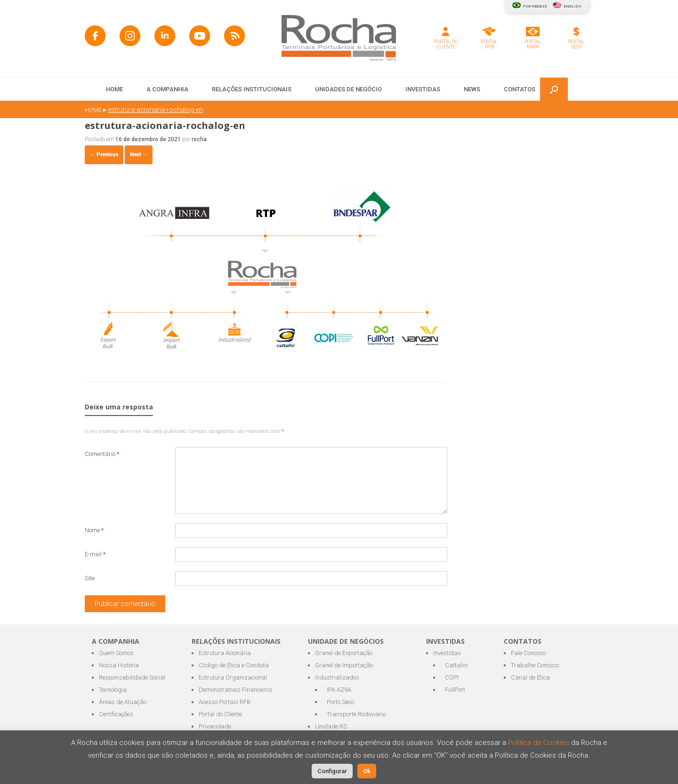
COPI (452, 677)
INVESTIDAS (423, 89)
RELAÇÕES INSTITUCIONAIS (252, 89)
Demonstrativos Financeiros (236, 690)
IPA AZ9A (339, 690)
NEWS (472, 89)
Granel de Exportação (344, 653)
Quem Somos (116, 653)
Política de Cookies (540, 743)
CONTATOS (520, 89)
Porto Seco (340, 702)
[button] (554, 89)
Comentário (102, 454)
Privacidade (215, 726)
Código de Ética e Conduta (234, 665)
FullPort (455, 690)
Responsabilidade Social (132, 677)
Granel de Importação (344, 665)
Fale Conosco (528, 653)
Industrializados (337, 677)
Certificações (116, 714)
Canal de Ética (530, 677)
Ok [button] (367, 771)
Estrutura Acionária (225, 653)
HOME (114, 89)
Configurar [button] (332, 771)
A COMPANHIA (167, 89)
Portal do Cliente (220, 714)
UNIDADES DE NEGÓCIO (348, 89)
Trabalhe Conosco (535, 665)
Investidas (447, 653)
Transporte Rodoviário (356, 714)
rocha (199, 139)
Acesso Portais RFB (225, 702)
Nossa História (119, 665)
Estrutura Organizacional (233, 677)
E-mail (95, 554)
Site (90, 578)
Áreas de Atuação (123, 702)
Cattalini (456, 665)
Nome (94, 530)
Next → (139, 155)
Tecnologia (113, 690)
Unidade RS (331, 726)
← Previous (104, 155)
